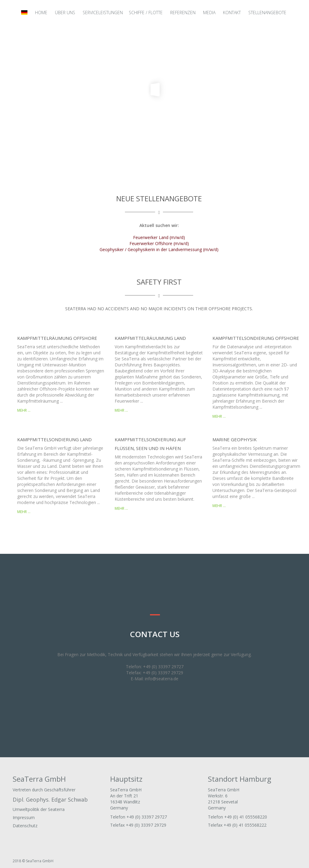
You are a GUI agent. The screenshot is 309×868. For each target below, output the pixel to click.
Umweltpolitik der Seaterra (39, 809)
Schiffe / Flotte (146, 13)
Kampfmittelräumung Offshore (57, 338)
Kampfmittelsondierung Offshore (256, 338)
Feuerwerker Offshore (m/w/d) (159, 243)
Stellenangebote (267, 13)
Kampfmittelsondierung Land (54, 439)
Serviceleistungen (103, 13)
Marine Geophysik (235, 439)
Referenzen (183, 13)
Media (209, 13)
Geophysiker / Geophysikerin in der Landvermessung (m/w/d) (159, 249)
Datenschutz (25, 826)
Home (41, 13)
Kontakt (232, 13)
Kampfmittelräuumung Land (150, 338)
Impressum (24, 817)
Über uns (65, 13)
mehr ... (24, 410)
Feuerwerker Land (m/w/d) (159, 237)
